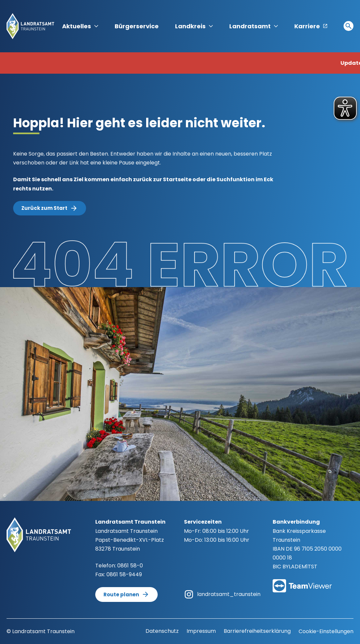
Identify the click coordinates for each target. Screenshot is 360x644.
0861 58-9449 (124, 574)
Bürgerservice (137, 26)
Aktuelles (80, 26)
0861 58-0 (130, 566)
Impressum (201, 631)
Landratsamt (254, 26)
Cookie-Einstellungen (326, 631)
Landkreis (194, 26)
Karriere (311, 26)
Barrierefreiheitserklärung (257, 631)
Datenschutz (162, 631)
